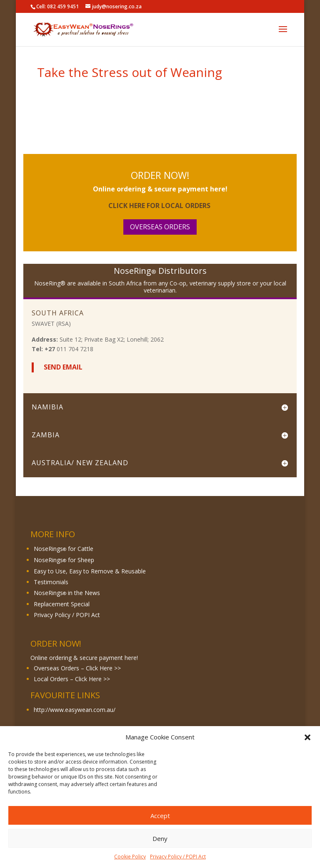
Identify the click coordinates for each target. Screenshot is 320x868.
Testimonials (51, 582)
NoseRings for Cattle (64, 549)
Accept (160, 816)
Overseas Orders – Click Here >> (77, 668)
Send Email (62, 367)
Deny (160, 838)
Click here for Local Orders (160, 206)
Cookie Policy (130, 857)
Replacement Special (62, 604)
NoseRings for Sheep (64, 560)
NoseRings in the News (67, 593)
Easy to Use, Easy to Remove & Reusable (90, 571)
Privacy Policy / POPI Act (178, 857)
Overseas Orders (160, 227)
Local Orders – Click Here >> (72, 679)
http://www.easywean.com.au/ (75, 710)
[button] (307, 737)
